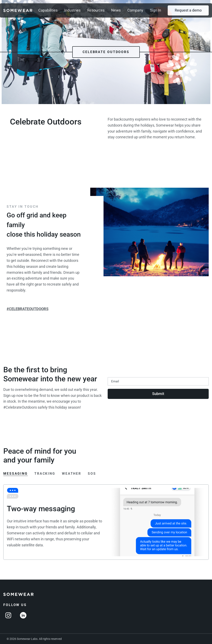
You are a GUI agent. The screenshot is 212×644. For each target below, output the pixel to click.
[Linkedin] (23, 615)
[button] (188, 10)
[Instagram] (8, 615)
